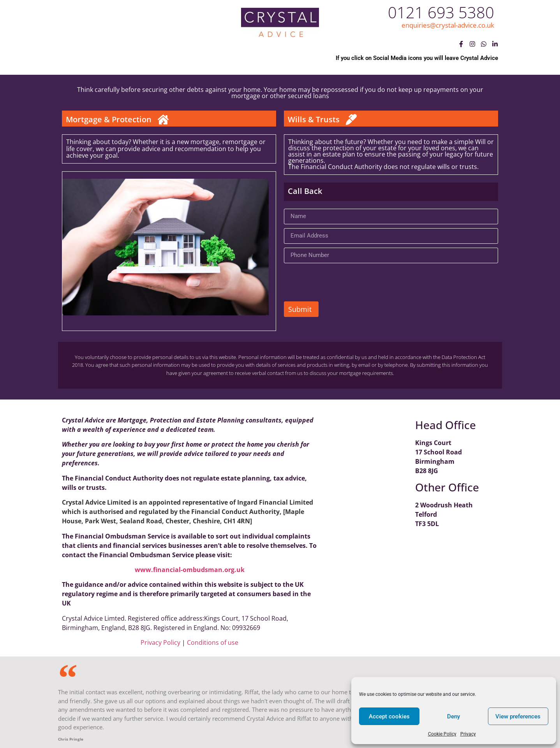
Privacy (468, 734)
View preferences (518, 716)
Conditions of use (213, 642)
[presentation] (343, 282)
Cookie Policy (442, 734)
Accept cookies (389, 716)
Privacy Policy (160, 642)
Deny (453, 716)
